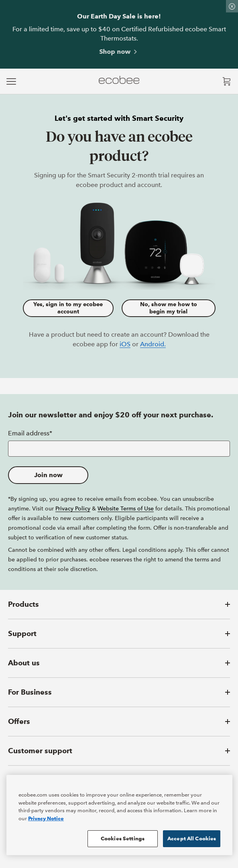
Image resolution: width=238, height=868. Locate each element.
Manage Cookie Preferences (184, 810)
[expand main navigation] (11, 81)
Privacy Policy (73, 508)
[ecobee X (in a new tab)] (30, 832)
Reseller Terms (87, 810)
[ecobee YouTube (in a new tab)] (82, 832)
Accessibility (144, 810)
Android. (153, 344)
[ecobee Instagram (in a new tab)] (49, 832)
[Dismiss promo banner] (232, 6)
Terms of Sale (116, 810)
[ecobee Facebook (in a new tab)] (14, 832)
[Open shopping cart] (227, 81)
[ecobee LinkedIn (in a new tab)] (67, 832)
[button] (119, 604)
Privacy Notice (56, 810)
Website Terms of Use (126, 508)
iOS (125, 344)
